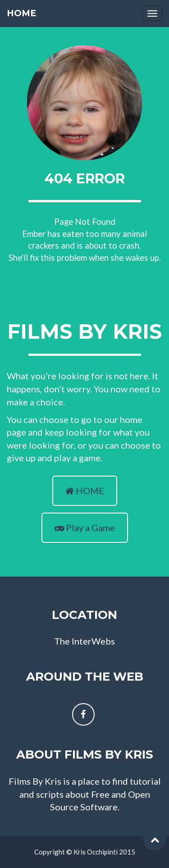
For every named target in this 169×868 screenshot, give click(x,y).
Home (21, 13)
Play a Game (85, 527)
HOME (85, 491)
